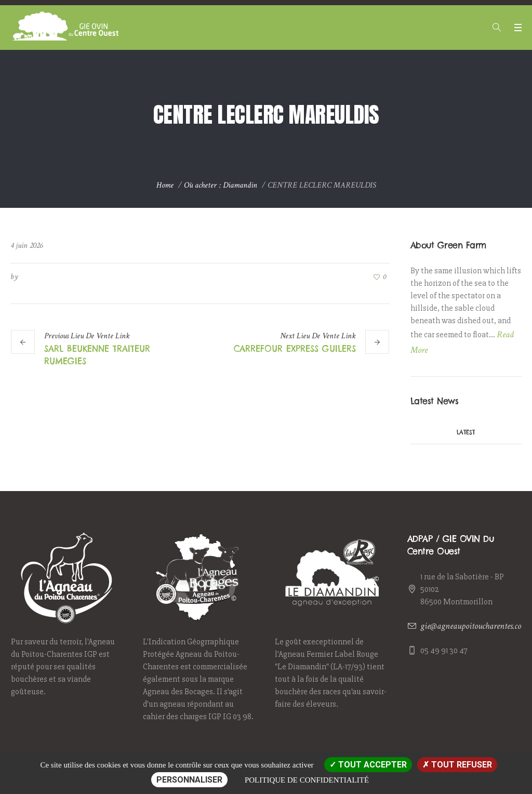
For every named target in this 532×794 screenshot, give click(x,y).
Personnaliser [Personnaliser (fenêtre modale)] (189, 780)
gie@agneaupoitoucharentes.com (474, 626)
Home (165, 185)
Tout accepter (368, 765)
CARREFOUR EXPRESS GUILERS (295, 349)
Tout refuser (457, 765)
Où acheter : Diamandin (221, 185)
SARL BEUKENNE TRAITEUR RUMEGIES (97, 355)
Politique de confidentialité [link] (307, 780)
